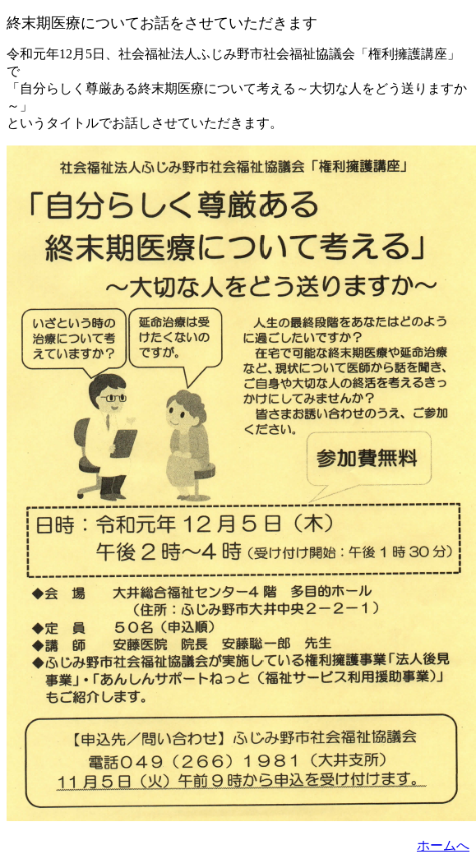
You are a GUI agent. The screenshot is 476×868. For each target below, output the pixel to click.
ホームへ (443, 845)
